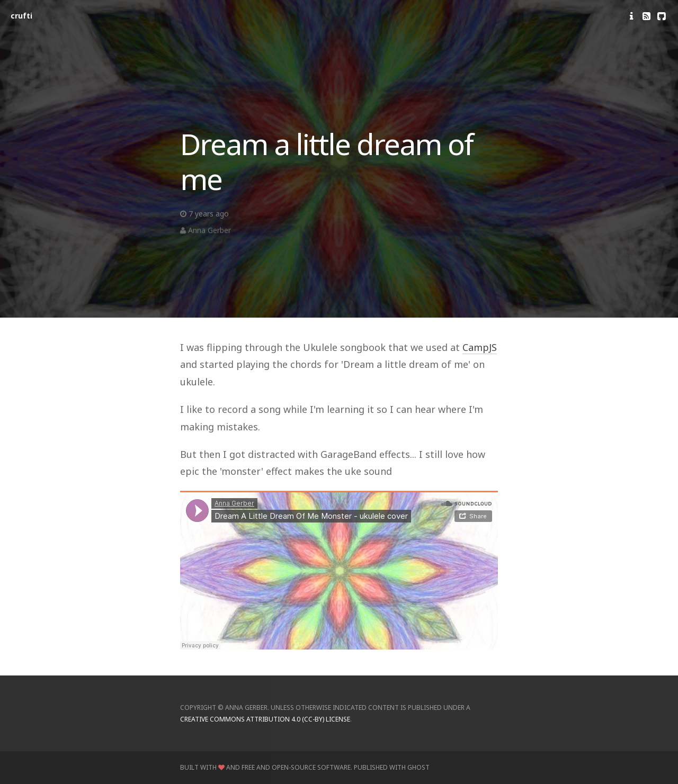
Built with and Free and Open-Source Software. (266, 767)
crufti (21, 16)
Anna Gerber (209, 233)
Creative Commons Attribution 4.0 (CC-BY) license (265, 719)
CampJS (480, 347)
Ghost (418, 767)
